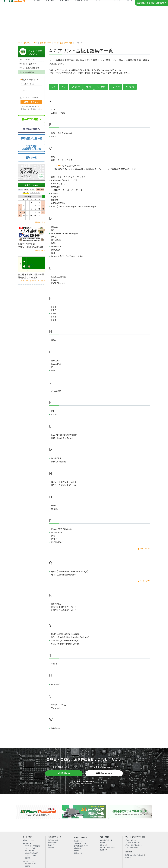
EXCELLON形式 (59, 246)
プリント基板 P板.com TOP (27, 12)
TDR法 (54, 634)
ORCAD (55, 479)
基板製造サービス (28, 813)
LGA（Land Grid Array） (63, 408)
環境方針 (102, 819)
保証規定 (102, 812)
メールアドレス (27, 53)
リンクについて (88, 850)
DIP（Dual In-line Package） (65, 203)
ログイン (145, 4)
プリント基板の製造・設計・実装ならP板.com (15, 4)
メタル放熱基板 (29, 820)
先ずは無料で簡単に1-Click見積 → (152, 11)
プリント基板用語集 (27, 42)
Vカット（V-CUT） (60, 675)
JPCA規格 (56, 361)
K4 (53, 381)
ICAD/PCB (56, 334)
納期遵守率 (77, 818)
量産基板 (27, 828)
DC (53, 200)
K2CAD (55, 384)
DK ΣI (54, 206)
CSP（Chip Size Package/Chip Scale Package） (75, 176)
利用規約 (51, 817)
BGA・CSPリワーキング (32, 841)
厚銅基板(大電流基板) (31, 823)
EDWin (54, 250)
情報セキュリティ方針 (106, 817)
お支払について (79, 811)
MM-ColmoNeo (59, 431)
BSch (54, 106)
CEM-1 (55, 163)
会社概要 (49, 850)
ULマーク (56, 654)
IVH (53, 340)
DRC (53, 213)
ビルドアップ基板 (30, 818)
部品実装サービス (28, 831)
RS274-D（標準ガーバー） (64, 580)
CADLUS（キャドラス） (63, 130)
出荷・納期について (80, 813)
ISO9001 (55, 330)
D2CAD (55, 197)
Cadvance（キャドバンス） (65, 150)
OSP (53, 475)
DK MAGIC (56, 210)
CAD (53, 127)
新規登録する (64, 743)
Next (43, 166)
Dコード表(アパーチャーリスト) (67, 226)
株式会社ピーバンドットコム (134, 825)
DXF (53, 223)
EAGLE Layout (58, 253)
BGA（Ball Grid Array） (62, 103)
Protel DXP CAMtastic (62, 499)
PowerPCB (57, 502)
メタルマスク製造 (30, 838)
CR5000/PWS (58, 173)
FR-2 (54, 280)
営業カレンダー (31, 155)
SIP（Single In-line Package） (66, 610)
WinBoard (56, 698)
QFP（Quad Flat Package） (65, 544)
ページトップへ (145, 518)
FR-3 (54, 277)
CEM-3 (55, 166)
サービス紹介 (35, 4)
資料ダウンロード (104, 743)
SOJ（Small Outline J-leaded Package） (71, 607)
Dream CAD (57, 216)
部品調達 (27, 836)
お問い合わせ (131, 4)
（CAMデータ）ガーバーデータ (67, 160)
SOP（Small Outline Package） (66, 604)
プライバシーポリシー (74, 850)
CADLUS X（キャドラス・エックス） (69, 147)
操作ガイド (52, 815)
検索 (118, 4)
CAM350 (55, 157)
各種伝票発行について (81, 816)
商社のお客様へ (53, 812)
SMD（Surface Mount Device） (66, 613)
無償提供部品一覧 (30, 833)
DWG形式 (56, 220)
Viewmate (56, 678)
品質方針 (102, 815)
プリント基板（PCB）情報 (63, 12)
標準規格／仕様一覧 (106, 810)
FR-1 (54, 283)
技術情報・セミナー (83, 4)
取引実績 (77, 820)
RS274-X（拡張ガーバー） (64, 577)
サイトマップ (118, 850)
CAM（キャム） (59, 153)
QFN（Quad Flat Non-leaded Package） (70, 541)
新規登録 (156, 4)
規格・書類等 (65, 4)
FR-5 (54, 286)
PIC (53, 506)
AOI (53, 79)
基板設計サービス (28, 810)
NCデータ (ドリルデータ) (63, 455)
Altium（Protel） (59, 83)
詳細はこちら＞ (40, 192)
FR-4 (54, 290)
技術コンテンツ (46, 12)
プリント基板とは (131, 810)
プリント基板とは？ (27, 29)
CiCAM (55, 170)
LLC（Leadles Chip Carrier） (65, 405)
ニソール (58, 135)
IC (52, 337)
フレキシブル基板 (30, 825)
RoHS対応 (56, 574)
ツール (98, 4)
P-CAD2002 (57, 512)
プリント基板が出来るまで (29, 38)
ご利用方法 (50, 4)
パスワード (25, 60)
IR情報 (127, 827)
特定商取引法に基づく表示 (103, 850)
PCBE (54, 509)
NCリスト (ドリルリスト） (64, 452)
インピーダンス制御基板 (32, 816)
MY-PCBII (56, 428)
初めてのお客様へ (54, 810)
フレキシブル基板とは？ (28, 33)
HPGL (54, 310)
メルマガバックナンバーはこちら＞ (33, 250)
